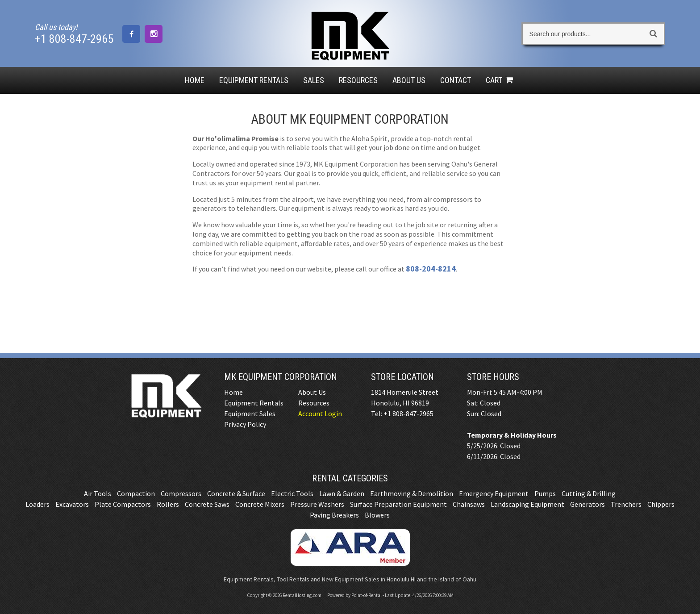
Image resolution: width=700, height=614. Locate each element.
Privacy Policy (245, 424)
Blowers (377, 515)
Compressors (181, 493)
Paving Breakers (334, 515)
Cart (500, 80)
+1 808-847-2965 (74, 39)
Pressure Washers (317, 504)
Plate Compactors (123, 504)
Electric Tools (292, 493)
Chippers (661, 504)
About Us (409, 80)
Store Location (402, 377)
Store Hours (493, 377)
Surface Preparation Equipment (398, 504)
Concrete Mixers (260, 504)
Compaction (136, 493)
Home (195, 80)
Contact (456, 80)
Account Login (320, 414)
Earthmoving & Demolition (412, 493)
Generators (587, 504)
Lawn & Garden (342, 493)
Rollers (168, 504)
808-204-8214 (431, 269)
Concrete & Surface (236, 493)
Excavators (72, 504)
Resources (358, 80)
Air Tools (98, 493)
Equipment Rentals (254, 403)
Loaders (37, 504)
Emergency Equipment (494, 493)
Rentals (254, 80)
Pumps (545, 493)
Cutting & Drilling (589, 493)
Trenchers (626, 504)
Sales (314, 80)
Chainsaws (469, 504)
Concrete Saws (207, 504)
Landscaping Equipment (527, 504)
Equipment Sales (250, 414)
